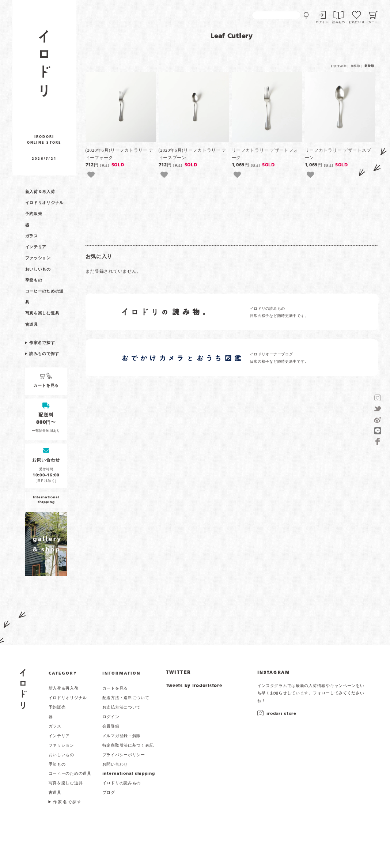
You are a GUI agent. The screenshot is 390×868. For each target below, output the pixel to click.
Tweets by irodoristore (194, 686)
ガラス (32, 236)
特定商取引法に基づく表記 (128, 746)
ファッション (38, 258)
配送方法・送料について (126, 698)
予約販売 (34, 214)
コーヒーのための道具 (70, 774)
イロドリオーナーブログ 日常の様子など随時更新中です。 (279, 358)
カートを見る (115, 688)
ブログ (109, 793)
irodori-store (281, 714)
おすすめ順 (339, 66)
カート (373, 22)
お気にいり (357, 22)
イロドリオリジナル (44, 203)
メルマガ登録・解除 (122, 736)
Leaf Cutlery (232, 36)
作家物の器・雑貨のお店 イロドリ (44, 67)
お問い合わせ (115, 765)
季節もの (34, 280)
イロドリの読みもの (122, 783)
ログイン (322, 22)
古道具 (32, 325)
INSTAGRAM (274, 673)
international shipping (129, 774)
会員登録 (111, 727)
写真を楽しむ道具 (42, 313)
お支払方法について (122, 707)
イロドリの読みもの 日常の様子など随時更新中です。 (279, 312)
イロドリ (23, 689)
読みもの (339, 22)
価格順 (356, 66)
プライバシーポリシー (124, 755)
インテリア (36, 247)
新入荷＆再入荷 (40, 192)
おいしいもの (38, 269)
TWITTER (179, 673)
